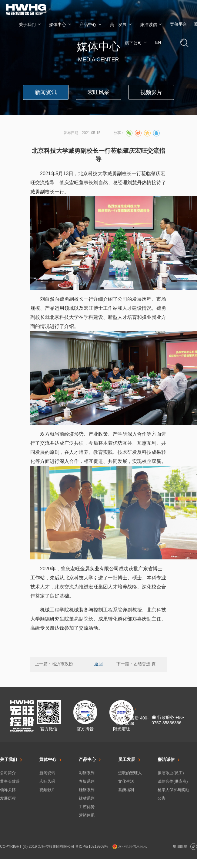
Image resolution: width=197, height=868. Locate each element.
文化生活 (126, 781)
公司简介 (8, 773)
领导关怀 (8, 790)
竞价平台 (179, 24)
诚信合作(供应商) (173, 781)
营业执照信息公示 (130, 846)
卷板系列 (87, 781)
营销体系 (87, 815)
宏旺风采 (47, 781)
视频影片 (47, 790)
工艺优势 (87, 807)
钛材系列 (87, 798)
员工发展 (121, 24)
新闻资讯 (47, 773)
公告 (162, 798)
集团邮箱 (185, 847)
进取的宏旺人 (130, 773)
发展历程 (8, 798)
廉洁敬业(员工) (171, 773)
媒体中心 (61, 24)
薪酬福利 (126, 790)
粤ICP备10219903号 (92, 847)
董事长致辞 (10, 781)
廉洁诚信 (152, 24)
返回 (98, 664)
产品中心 (91, 24)
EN (158, 42)
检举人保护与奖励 (173, 790)
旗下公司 (136, 43)
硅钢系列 (87, 790)
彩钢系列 (87, 773)
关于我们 (30, 24)
